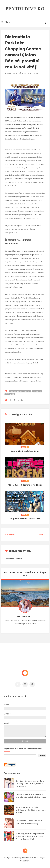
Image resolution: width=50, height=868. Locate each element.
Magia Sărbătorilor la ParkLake (25, 519)
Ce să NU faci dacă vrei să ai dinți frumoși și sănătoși (29, 822)
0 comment (33, 73)
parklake (10, 394)
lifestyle (37, 391)
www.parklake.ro (11, 233)
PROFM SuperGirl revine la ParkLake (25, 485)
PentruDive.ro (25, 9)
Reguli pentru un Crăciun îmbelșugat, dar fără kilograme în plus (31, 810)
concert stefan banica (20, 391)
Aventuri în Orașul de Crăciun (25, 451)
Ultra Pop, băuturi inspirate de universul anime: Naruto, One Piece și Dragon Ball (30, 836)
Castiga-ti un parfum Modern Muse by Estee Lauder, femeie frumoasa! (30, 784)
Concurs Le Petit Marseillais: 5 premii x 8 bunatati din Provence (31, 796)
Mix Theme (26, 861)
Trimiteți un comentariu (15, 558)
